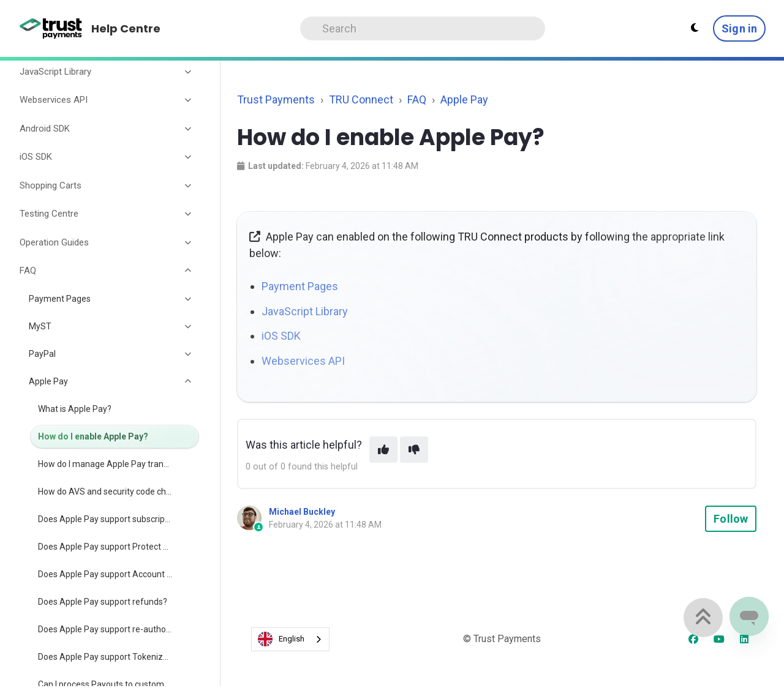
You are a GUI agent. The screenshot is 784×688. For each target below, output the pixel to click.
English (281, 639)
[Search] (423, 28)
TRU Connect (361, 99)
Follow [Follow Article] (731, 519)
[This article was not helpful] (414, 450)
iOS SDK (281, 336)
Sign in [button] (739, 28)
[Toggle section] (189, 72)
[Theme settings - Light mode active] (695, 28)
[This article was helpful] (383, 450)
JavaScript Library (305, 311)
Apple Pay (464, 99)
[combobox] (290, 639)
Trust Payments (276, 99)
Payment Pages (300, 286)
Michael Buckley (302, 512)
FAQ (417, 99)
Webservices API (303, 361)
